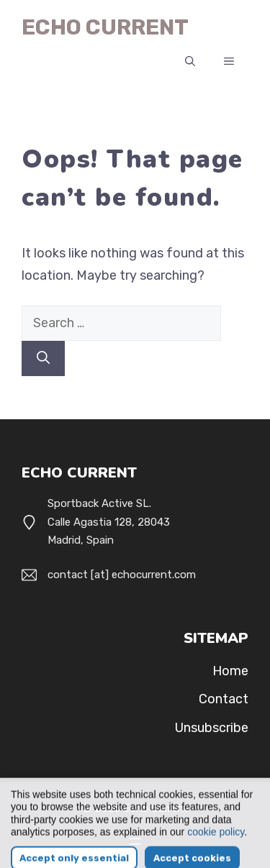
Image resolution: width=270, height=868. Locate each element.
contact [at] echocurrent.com (122, 575)
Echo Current (105, 27)
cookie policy (216, 846)
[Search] (43, 358)
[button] (190, 62)
